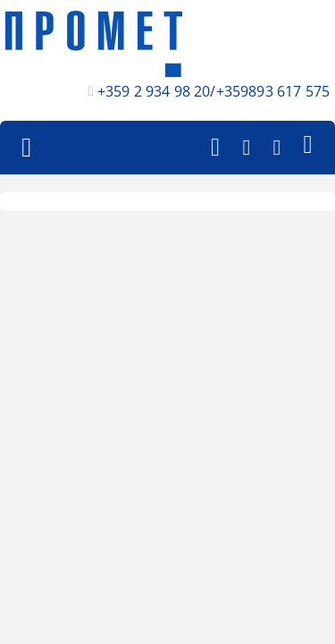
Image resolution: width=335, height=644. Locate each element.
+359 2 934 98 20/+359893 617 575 (214, 91)
